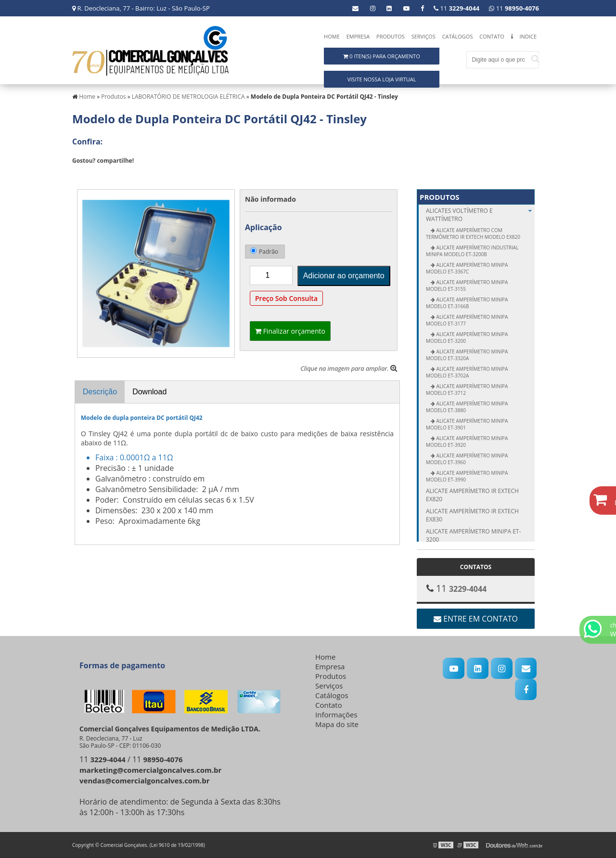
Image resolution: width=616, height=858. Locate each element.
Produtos (391, 36)
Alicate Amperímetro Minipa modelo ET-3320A (467, 355)
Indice (528, 36)
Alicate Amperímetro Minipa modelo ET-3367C (467, 268)
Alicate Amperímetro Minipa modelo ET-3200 (467, 338)
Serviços (423, 36)
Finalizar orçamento (290, 331)
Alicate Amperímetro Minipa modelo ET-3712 (467, 390)
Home (332, 36)
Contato (492, 36)
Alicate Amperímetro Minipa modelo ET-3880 (467, 407)
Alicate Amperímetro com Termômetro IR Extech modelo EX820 (473, 234)
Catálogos (458, 36)
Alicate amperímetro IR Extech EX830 (472, 515)
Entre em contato (476, 619)
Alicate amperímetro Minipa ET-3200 (473, 535)
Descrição (100, 392)
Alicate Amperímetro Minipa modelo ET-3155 (467, 286)
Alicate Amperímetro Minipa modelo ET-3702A (467, 372)
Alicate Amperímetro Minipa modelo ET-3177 (467, 320)
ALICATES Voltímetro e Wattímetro (480, 215)
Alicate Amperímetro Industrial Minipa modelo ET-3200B (472, 251)
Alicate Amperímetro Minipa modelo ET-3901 (467, 424)
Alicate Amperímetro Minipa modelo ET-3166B (467, 303)
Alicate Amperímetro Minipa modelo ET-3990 (467, 476)
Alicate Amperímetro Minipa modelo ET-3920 (467, 442)
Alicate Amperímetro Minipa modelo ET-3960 (467, 459)
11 (514, 8)
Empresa (358, 36)
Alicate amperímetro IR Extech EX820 (472, 495)
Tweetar (85, 175)
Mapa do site (337, 724)
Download (149, 392)
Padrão (264, 252)
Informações (336, 715)
